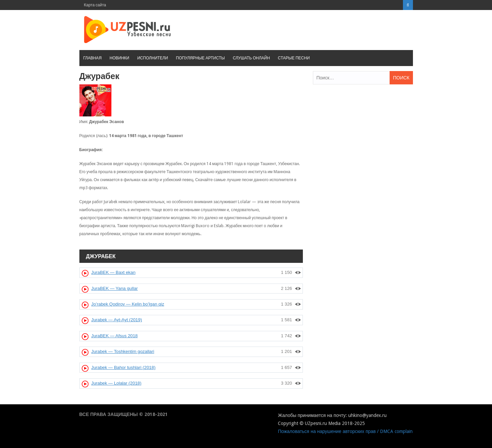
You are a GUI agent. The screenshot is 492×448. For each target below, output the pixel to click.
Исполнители (152, 58)
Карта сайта (95, 5)
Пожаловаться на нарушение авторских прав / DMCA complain (345, 431)
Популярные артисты (200, 58)
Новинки (120, 58)
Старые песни (294, 58)
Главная (93, 58)
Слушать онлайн (251, 58)
